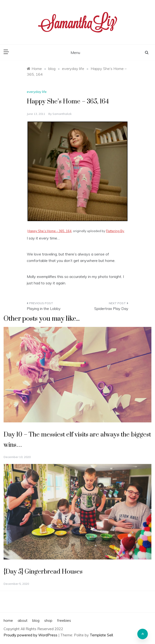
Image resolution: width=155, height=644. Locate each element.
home (8, 620)
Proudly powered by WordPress (31, 635)
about (23, 620)
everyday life (37, 92)
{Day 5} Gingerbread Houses (43, 572)
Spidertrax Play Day (111, 309)
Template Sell (101, 635)
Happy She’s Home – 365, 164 (50, 231)
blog (36, 620)
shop (48, 620)
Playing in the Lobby (44, 309)
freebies (64, 620)
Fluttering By (115, 231)
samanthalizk (62, 114)
